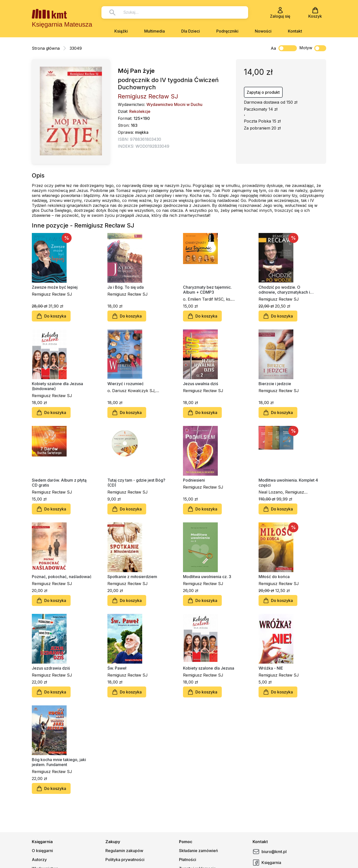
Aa (273, 48)
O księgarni (42, 851)
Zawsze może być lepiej (55, 287)
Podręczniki (227, 31)
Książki (121, 31)
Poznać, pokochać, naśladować (62, 577)
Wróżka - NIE (271, 668)
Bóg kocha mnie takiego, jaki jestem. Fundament (59, 762)
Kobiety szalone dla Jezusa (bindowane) (57, 386)
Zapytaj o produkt (263, 92)
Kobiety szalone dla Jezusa (209, 668)
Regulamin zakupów (124, 851)
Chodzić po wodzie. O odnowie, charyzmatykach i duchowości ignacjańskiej (284, 290)
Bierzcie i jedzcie (275, 384)
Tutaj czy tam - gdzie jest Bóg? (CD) (136, 483)
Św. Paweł (117, 668)
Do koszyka (51, 316)
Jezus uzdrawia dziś (51, 668)
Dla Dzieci (191, 31)
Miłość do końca (274, 577)
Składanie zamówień (199, 851)
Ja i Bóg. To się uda (126, 287)
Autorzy (39, 860)
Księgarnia (267, 863)
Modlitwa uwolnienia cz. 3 (207, 577)
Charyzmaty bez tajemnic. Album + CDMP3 (207, 290)
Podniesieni (194, 480)
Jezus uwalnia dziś (201, 384)
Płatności (188, 860)
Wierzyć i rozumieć (126, 384)
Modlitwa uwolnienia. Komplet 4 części (288, 483)
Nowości (263, 31)
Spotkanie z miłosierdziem (132, 577)
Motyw (313, 48)
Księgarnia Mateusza (62, 24)
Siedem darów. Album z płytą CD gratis (59, 483)
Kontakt (295, 31)
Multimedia (155, 31)
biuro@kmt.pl (270, 852)
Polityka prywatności (125, 860)
